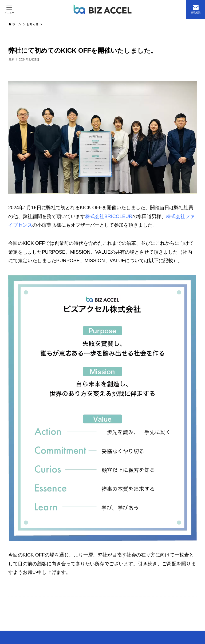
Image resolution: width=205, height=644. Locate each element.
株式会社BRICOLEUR (109, 216)
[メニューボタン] (9, 9)
